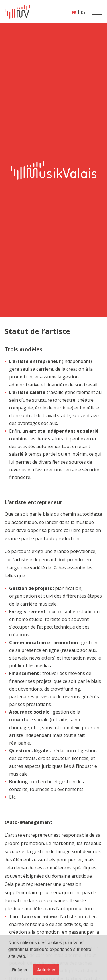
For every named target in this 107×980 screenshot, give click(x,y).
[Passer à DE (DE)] (83, 12)
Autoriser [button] (46, 970)
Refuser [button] (20, 970)
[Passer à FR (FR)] (74, 12)
